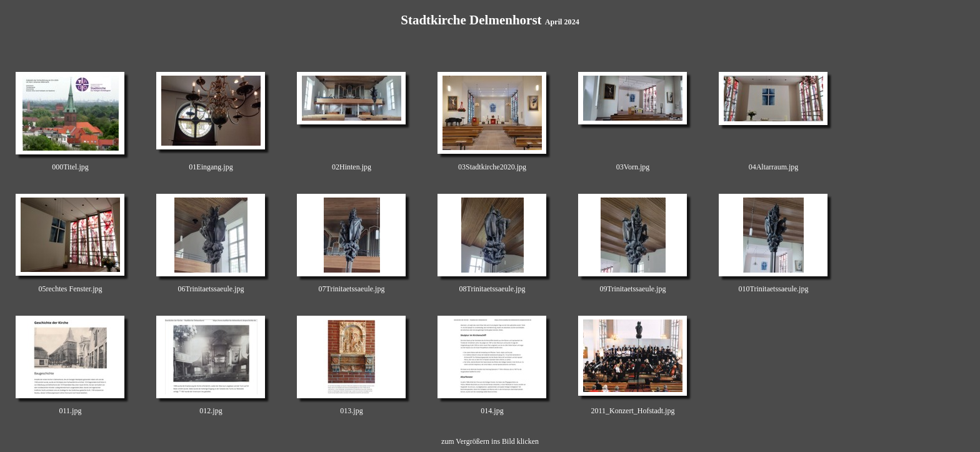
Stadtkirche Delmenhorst (490, 20)
